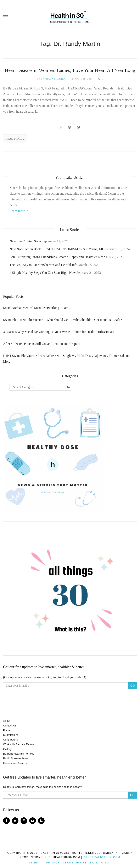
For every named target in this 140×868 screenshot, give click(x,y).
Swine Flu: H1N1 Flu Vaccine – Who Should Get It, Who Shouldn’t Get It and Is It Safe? (62, 320)
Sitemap (36, 863)
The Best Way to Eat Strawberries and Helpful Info (43, 265)
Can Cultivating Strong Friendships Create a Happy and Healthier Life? (57, 257)
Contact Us (10, 726)
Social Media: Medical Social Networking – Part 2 (37, 308)
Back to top (100, 863)
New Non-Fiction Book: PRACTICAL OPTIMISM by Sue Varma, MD (57, 249)
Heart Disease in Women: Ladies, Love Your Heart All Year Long (70, 70)
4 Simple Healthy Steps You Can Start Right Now (43, 273)
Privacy (53, 863)
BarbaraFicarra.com (102, 857)
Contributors (10, 740)
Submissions (11, 735)
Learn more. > (19, 211)
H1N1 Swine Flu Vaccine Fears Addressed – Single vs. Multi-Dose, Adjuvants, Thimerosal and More (66, 359)
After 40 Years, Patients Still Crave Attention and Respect (41, 344)
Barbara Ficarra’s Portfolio (19, 754)
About (7, 721)
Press (7, 730)
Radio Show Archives (16, 758)
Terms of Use (75, 863)
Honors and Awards (15, 763)
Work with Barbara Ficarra (19, 744)
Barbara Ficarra (53, 79)
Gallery (7, 749)
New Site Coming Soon (25, 241)
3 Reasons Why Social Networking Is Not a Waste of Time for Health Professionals (59, 332)
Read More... (15, 139)
